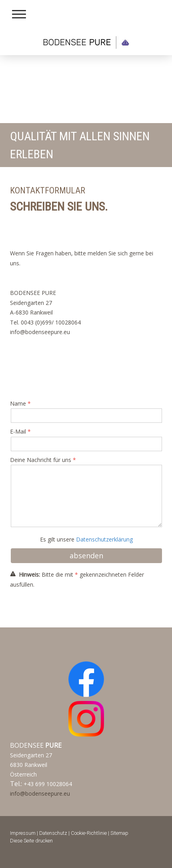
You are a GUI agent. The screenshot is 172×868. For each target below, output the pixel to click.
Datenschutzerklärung (104, 539)
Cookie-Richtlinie (89, 833)
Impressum (23, 833)
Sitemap (119, 833)
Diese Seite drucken (31, 841)
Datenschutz (53, 833)
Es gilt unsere (86, 539)
